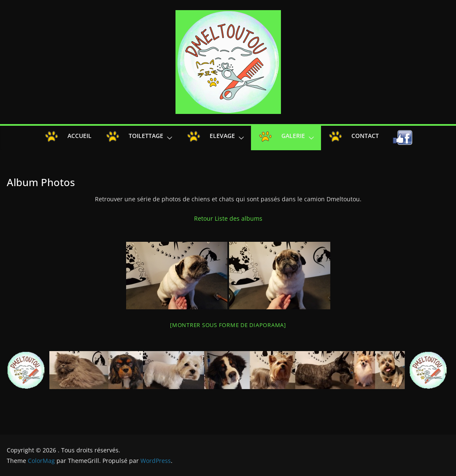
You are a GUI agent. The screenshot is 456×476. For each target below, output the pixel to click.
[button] (168, 138)
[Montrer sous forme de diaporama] (228, 325)
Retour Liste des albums (228, 218)
